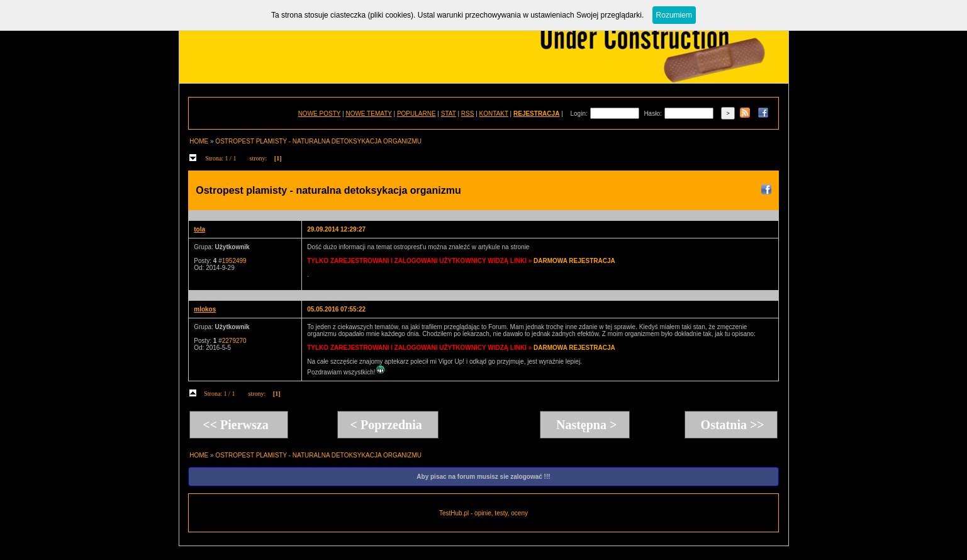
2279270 (234, 341)
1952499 (234, 261)
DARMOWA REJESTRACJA (574, 261)
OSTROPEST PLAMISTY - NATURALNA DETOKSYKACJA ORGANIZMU (318, 141)
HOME (199, 141)
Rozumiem (674, 15)
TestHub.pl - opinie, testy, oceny (484, 513)
